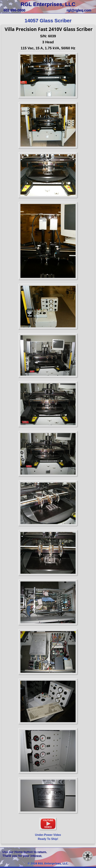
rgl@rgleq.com (79, 10)
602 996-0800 (14, 10)
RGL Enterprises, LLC (48, 4)
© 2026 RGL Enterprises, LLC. (48, 863)
